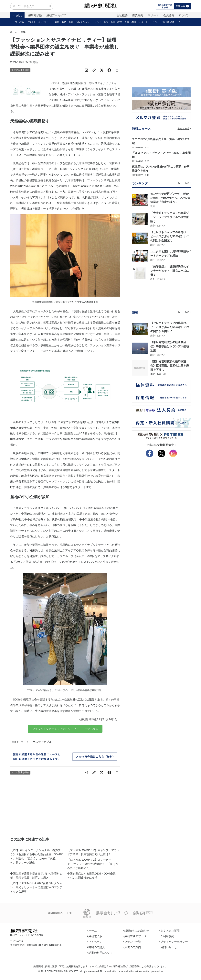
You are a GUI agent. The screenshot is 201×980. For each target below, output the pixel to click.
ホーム (14, 32)
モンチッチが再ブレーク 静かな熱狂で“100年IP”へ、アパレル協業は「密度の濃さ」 (170, 198)
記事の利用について (100, 953)
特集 (120, 22)
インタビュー (45, 22)
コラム (156, 22)
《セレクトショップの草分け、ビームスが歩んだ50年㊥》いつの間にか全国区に (170, 236)
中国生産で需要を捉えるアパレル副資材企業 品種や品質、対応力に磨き (36, 876)
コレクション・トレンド (89, 22)
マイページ (95, 942)
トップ (14, 22)
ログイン (184, 15)
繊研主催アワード (135, 936)
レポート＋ (144, 22)
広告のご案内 (132, 947)
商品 (106, 22)
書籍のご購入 (96, 947)
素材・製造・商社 (64, 22)
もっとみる (184, 128)
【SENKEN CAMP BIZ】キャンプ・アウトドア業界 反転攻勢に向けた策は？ (93, 852)
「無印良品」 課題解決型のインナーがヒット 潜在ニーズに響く (170, 271)
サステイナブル (42, 742)
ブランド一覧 (132, 942)
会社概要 (122, 15)
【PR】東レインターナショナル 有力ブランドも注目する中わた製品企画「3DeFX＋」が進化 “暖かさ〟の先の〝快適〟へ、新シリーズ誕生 (37, 856)
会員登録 (169, 15)
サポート (153, 15)
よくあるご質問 (169, 931)
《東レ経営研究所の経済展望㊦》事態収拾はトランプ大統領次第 (170, 346)
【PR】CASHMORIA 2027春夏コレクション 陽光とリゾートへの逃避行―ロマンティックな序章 (36, 887)
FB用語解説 (168, 22)
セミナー (181, 22)
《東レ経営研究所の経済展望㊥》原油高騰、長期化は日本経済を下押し (170, 366)
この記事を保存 (20, 70)
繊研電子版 (35, 15)
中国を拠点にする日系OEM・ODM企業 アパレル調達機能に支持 (93, 876)
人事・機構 (130, 22)
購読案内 (138, 15)
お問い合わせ (168, 947)
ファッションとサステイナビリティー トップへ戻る (65, 729)
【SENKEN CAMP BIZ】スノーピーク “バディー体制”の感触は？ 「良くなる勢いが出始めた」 (93, 864)
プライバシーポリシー (173, 942)
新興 (113, 22)
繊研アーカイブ (56, 15)
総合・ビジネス (28, 22)
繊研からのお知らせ (136, 931)
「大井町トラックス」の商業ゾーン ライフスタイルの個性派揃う (170, 217)
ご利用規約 (166, 936)
